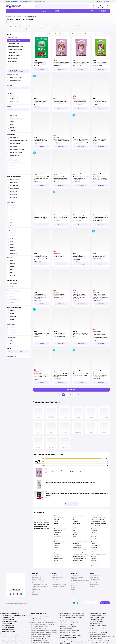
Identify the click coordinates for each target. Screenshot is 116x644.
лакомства (57, 516)
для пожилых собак (96, 545)
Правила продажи (36, 583)
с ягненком (57, 551)
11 (79, 395)
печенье (56, 521)
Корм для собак (12, 37)
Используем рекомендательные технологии (17, 603)
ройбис (74, 532)
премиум (93, 540)
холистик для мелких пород (79, 558)
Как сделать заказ (36, 577)
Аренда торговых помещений (59, 585)
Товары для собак (17, 16)
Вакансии (54, 588)
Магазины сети (75, 593)
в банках (56, 547)
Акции (72, 584)
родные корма (76, 523)
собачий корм (57, 532)
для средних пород (77, 564)
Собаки (9, 35)
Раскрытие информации (57, 577)
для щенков (94, 547)
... (76, 395)
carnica (74, 529)
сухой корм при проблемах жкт (80, 553)
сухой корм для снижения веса (80, 555)
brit (73, 520)
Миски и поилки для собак (15, 46)
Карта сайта (35, 595)
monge (93, 553)
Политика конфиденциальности (40, 585)
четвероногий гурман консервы (99, 555)
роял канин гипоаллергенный (80, 549)
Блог (72, 591)
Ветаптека (93, 586)
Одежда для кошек (95, 579)
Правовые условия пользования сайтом (25, 602)
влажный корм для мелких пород (99, 527)
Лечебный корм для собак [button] (42, 522)
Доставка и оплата (36, 579)
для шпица (57, 545)
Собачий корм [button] (38, 518)
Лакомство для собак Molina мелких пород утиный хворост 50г (65, 471)
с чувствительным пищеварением (81, 542)
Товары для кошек (95, 576)
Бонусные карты (75, 576)
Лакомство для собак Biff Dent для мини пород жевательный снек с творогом (70, 482)
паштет (56, 538)
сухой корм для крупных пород (99, 523)
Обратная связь (36, 593)
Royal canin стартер (59, 558)
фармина (75, 525)
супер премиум (95, 566)
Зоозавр (9, 16)
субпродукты (57, 540)
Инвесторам (54, 579)
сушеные (56, 523)
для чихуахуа (94, 542)
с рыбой (56, 549)
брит (92, 534)
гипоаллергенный (77, 540)
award (74, 536)
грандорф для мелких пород (98, 521)
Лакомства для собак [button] (40, 516)
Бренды (73, 587)
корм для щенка (58, 531)
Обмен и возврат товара (38, 581)
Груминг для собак (13, 52)
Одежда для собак (13, 58)
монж (55, 562)
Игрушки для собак (13, 43)
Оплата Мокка (74, 582)
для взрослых (57, 555)
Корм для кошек (94, 577)
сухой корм (94, 529)
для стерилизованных (59, 542)
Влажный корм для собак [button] (42, 528)
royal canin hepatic (77, 547)
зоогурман (75, 521)
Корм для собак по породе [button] (42, 524)
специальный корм (77, 538)
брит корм (94, 557)
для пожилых (57, 553)
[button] (40, 34)
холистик (56, 534)
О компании (54, 576)
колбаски (56, 520)
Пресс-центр (55, 581)
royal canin (94, 551)
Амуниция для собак (14, 55)
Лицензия (34, 576)
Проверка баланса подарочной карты (80, 580)
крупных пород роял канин (98, 516)
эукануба (56, 560)
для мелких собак (58, 518)
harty (74, 531)
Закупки (53, 583)
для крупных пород (77, 560)
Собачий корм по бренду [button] (41, 520)
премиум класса (58, 536)
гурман (74, 518)
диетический (76, 544)
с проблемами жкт (77, 545)
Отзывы (73, 589)
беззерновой (57, 544)
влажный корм (95, 549)
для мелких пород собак (78, 562)
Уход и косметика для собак (16, 49)
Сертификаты (35, 591)
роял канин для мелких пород (98, 518)
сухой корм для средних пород (99, 525)
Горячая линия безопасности (58, 586)
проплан (56, 564)
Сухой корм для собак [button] (41, 526)
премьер (75, 534)
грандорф (75, 527)
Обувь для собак (13, 61)
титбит (56, 525)
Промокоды (74, 586)
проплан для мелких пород (98, 520)
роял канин (57, 557)
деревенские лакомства (60, 529)
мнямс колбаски (58, 527)
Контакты (54, 590)
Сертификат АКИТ (36, 589)
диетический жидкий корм (79, 557)
